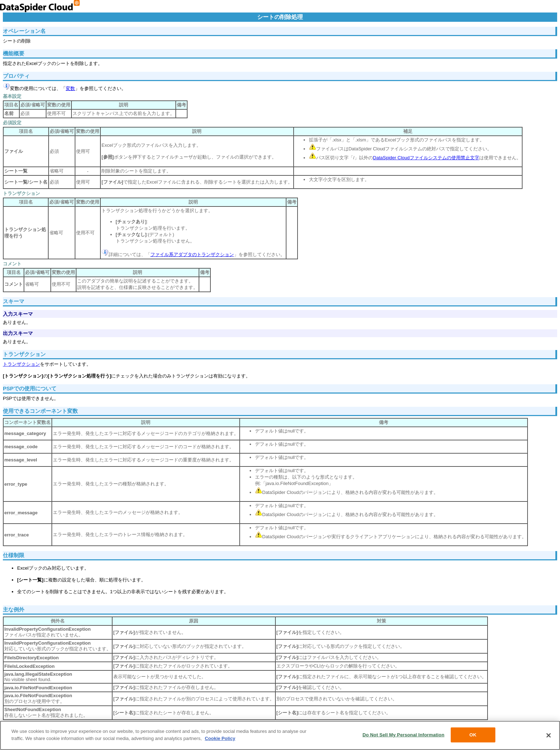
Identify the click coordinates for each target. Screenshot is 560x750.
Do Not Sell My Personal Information (403, 736)
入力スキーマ (18, 314)
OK (473, 736)
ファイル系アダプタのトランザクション (192, 254)
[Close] (549, 737)
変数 (70, 88)
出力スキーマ (18, 333)
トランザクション (21, 364)
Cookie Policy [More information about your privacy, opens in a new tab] (220, 739)
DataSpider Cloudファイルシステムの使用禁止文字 (426, 158)
